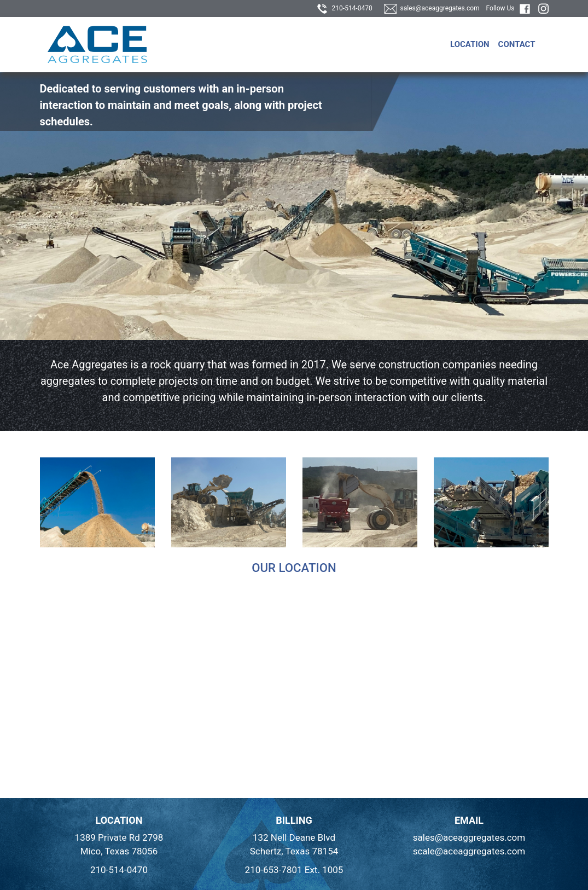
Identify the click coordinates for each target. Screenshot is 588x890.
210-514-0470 (345, 8)
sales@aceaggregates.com (432, 8)
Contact (517, 44)
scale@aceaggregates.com (469, 851)
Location (470, 44)
